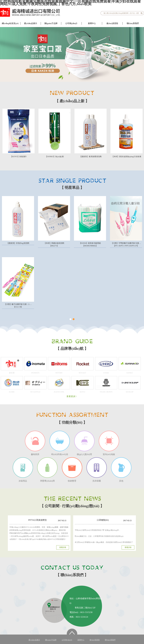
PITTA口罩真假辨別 (37, 520)
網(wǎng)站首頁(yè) (10, 23)
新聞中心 (92, 23)
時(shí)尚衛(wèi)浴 (60, 443)
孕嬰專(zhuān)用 (47, 470)
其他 (121, 470)
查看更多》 (72, 396)
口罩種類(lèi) (103, 520)
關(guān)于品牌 (51, 23)
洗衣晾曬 (97, 470)
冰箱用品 (23, 470)
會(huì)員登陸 (112, 23)
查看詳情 (63, 547)
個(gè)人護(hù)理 (84, 443)
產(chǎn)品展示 (31, 23)
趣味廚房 (35, 443)
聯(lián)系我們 (133, 23)
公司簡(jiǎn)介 (71, 23)
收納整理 (72, 470)
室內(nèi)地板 (109, 443)
